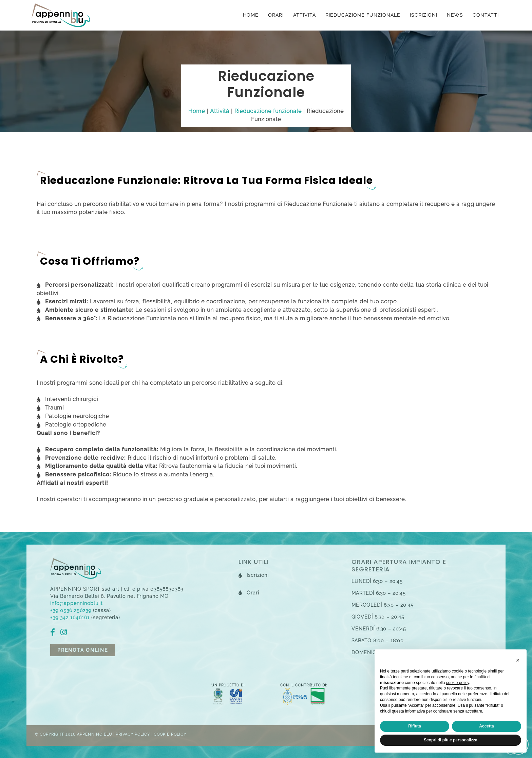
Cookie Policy (170, 734)
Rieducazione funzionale (363, 15)
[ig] (65, 633)
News (455, 15)
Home (251, 15)
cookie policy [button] (458, 683)
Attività (305, 15)
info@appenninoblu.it (76, 603)
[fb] (54, 633)
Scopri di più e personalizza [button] (451, 740)
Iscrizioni (424, 15)
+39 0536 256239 (71, 610)
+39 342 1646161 (70, 618)
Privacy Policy (133, 734)
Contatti (486, 15)
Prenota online (83, 650)
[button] (518, 660)
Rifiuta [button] (414, 726)
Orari (276, 15)
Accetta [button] (486, 726)
